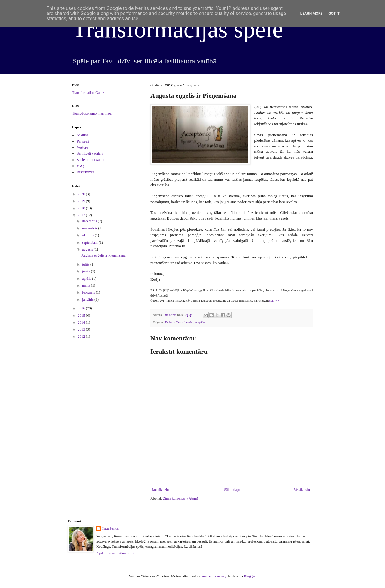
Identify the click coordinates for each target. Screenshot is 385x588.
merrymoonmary (214, 576)
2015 (82, 316)
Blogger (250, 576)
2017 (82, 215)
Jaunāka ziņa (161, 490)
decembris (90, 221)
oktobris (88, 235)
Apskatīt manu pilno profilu (116, 553)
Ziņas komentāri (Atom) (181, 498)
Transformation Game (88, 93)
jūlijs (86, 264)
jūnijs (87, 271)
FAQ (80, 166)
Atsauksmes (85, 172)
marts (87, 285)
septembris (90, 242)
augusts (88, 249)
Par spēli (83, 141)
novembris (90, 228)
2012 (82, 337)
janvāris (88, 300)
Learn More (312, 14)
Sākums (82, 135)
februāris (89, 292)
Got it (334, 14)
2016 (82, 308)
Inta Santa (110, 528)
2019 (82, 201)
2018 (82, 208)
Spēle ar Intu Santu (91, 160)
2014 (82, 322)
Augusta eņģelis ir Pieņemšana (103, 255)
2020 (82, 194)
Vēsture (82, 147)
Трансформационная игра (92, 113)
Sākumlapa (232, 490)
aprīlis (87, 279)
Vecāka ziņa (303, 490)
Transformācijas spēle (178, 29)
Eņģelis (170, 322)
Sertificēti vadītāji (90, 153)
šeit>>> (274, 301)
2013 (82, 329)
